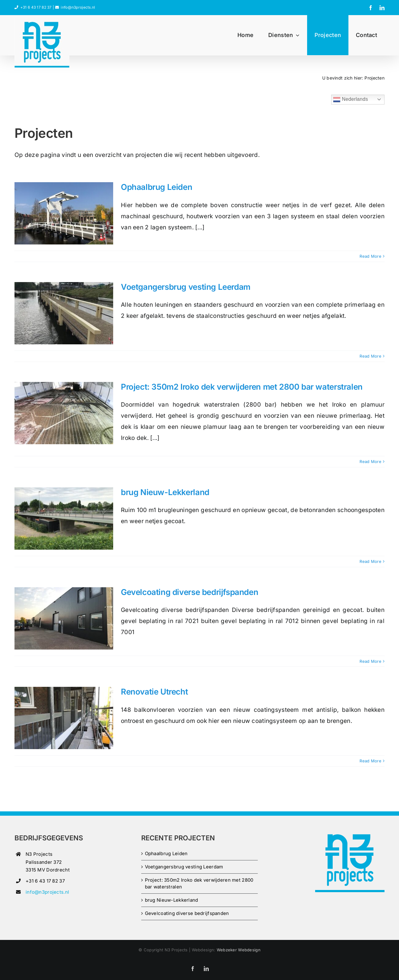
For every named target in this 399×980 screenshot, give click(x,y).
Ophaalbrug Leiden (156, 187)
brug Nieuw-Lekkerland (165, 492)
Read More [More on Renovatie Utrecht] (370, 761)
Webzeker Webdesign (239, 950)
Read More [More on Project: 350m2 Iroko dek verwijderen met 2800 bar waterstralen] (370, 461)
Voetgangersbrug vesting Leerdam (186, 287)
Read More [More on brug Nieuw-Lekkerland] (370, 561)
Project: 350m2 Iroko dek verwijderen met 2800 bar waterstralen (242, 387)
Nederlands (350, 100)
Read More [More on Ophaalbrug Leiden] (370, 256)
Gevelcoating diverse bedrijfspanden (189, 592)
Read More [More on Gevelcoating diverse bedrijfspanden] (370, 661)
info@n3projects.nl (78, 7)
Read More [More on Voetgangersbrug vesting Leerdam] (370, 356)
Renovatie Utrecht (154, 692)
